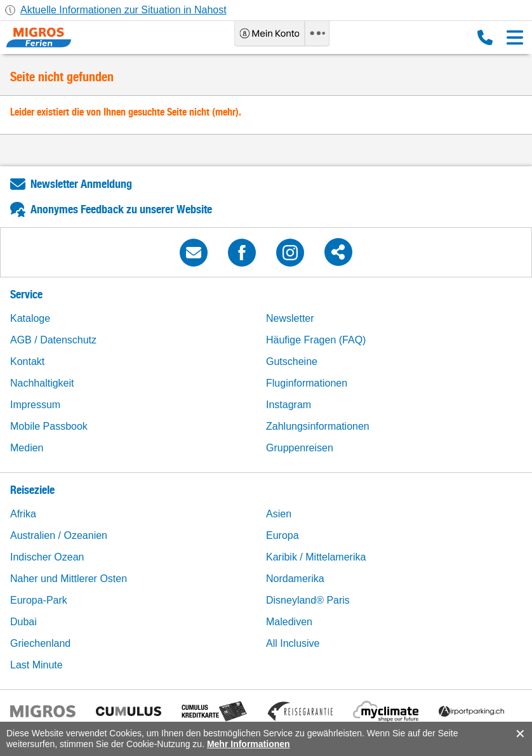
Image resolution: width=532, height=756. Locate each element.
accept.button (519, 734)
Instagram (289, 405)
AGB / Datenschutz (53, 340)
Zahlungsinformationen (318, 426)
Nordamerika (295, 579)
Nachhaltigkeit (42, 383)
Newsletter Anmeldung (81, 184)
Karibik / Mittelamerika (316, 557)
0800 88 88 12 (485, 37)
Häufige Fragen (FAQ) (316, 340)
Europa (283, 535)
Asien (279, 514)
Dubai (23, 622)
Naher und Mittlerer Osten (69, 579)
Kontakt (27, 361)
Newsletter (290, 318)
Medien (27, 448)
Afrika (23, 514)
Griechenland (40, 643)
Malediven (289, 622)
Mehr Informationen (249, 744)
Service (26, 294)
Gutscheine (292, 361)
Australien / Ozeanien (59, 535)
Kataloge (30, 318)
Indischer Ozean (47, 557)
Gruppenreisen (300, 448)
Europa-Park (39, 600)
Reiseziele (32, 490)
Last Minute (37, 665)
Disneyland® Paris (308, 600)
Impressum (35, 405)
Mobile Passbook (49, 426)
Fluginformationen (307, 383)
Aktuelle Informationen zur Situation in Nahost (123, 10)
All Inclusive (293, 643)
